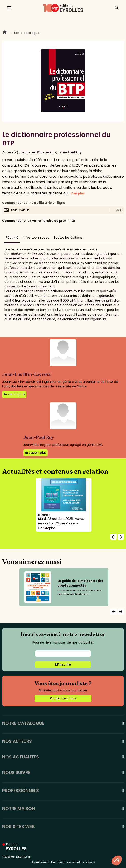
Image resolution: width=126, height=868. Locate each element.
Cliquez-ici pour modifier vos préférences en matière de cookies (63, 862)
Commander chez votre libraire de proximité (39, 221)
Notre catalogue (27, 33)
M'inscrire (63, 664)
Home (5, 33)
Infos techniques (36, 238)
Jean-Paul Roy (70, 152)
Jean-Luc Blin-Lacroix (39, 152)
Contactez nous (63, 698)
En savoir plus (14, 394)
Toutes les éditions (68, 238)
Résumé (12, 238)
